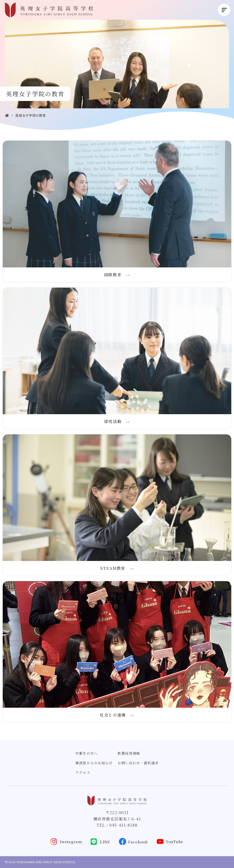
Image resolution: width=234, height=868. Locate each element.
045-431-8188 (123, 825)
